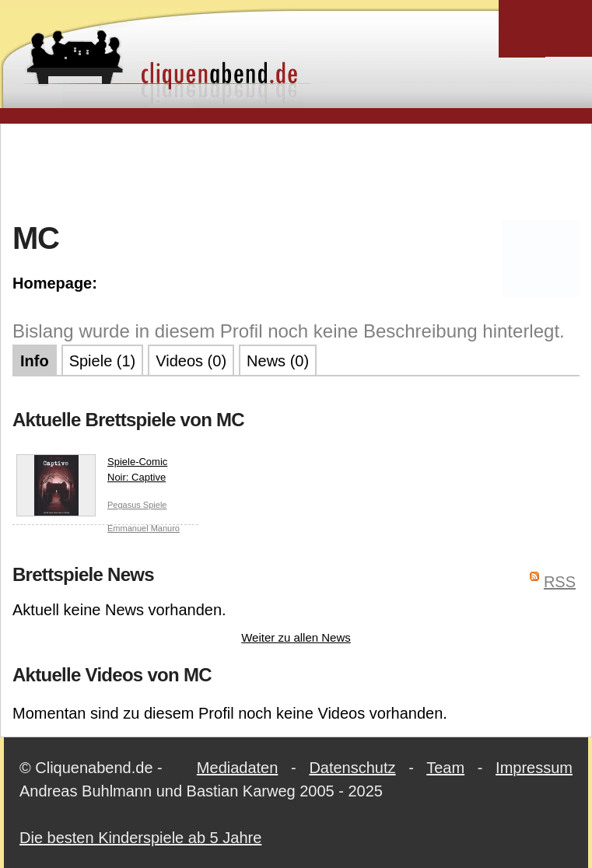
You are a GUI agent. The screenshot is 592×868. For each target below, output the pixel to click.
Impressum (534, 768)
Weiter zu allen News (296, 637)
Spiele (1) (103, 361)
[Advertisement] (296, 170)
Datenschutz (352, 768)
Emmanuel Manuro (144, 528)
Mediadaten (238, 768)
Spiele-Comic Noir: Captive (92, 472)
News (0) (278, 361)
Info (35, 361)
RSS (560, 582)
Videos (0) (191, 361)
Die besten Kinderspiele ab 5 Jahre (140, 838)
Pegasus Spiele (137, 505)
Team (445, 768)
